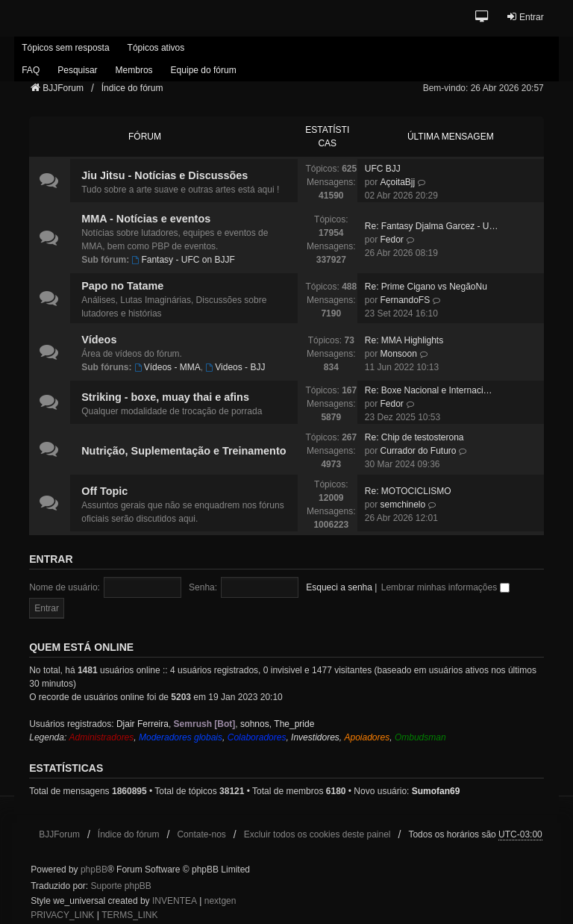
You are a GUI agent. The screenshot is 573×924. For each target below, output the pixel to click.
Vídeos (99, 340)
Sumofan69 (436, 791)
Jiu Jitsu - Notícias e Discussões (165, 175)
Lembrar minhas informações (445, 587)
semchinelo (403, 505)
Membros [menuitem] (134, 70)
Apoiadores (367, 737)
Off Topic (104, 491)
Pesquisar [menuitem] (77, 70)
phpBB (94, 870)
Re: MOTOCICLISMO (408, 491)
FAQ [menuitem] (31, 70)
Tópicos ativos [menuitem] (156, 48)
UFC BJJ (383, 169)
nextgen (220, 901)
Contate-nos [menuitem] (201, 834)
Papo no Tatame (122, 286)
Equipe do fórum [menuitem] (204, 70)
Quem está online (81, 647)
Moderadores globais (181, 737)
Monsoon (398, 354)
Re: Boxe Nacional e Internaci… (429, 390)
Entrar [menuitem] (525, 17)
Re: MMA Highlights (404, 340)
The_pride (294, 724)
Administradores (102, 737)
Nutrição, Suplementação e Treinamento (184, 451)
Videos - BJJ (235, 367)
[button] (483, 18)
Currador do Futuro (418, 451)
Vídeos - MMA (167, 367)
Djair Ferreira (143, 724)
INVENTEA (175, 901)
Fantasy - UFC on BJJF (184, 260)
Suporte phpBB (120, 886)
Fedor (391, 240)
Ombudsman (420, 737)
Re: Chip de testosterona (414, 437)
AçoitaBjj (397, 182)
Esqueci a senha (339, 587)
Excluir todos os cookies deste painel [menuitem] (317, 834)
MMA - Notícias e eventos (146, 219)
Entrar (51, 559)
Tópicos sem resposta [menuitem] (65, 48)
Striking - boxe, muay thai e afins (165, 397)
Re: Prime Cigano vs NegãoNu (426, 287)
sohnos (255, 724)
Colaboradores (257, 737)
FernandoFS (405, 300)
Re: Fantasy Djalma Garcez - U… (432, 226)
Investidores (315, 737)
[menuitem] (62, 916)
